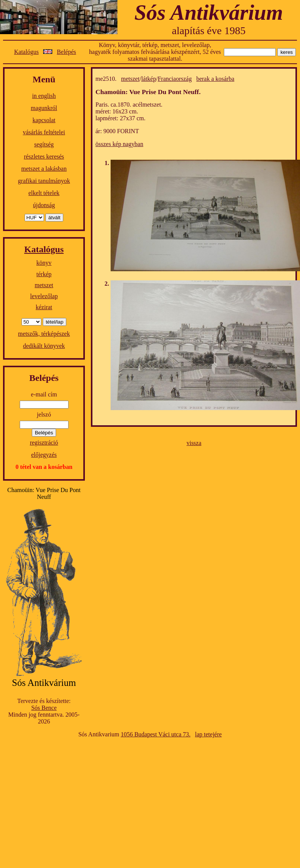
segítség (44, 144)
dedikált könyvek (44, 346)
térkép (44, 274)
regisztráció (44, 443)
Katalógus (26, 52)
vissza (194, 443)
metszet (44, 285)
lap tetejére (209, 734)
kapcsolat (44, 120)
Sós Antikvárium (209, 12)
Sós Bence (44, 708)
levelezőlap (44, 296)
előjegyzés (44, 455)
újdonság (44, 205)
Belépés (66, 52)
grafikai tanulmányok (44, 181)
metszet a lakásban (44, 169)
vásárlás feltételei (44, 132)
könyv (44, 263)
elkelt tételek (44, 193)
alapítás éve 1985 (209, 31)
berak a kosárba (215, 79)
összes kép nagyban (119, 144)
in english (44, 96)
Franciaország (175, 79)
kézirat (44, 307)
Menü (44, 79)
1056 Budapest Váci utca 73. (156, 734)
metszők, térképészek (44, 334)
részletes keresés (44, 156)
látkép (149, 79)
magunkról (44, 108)
